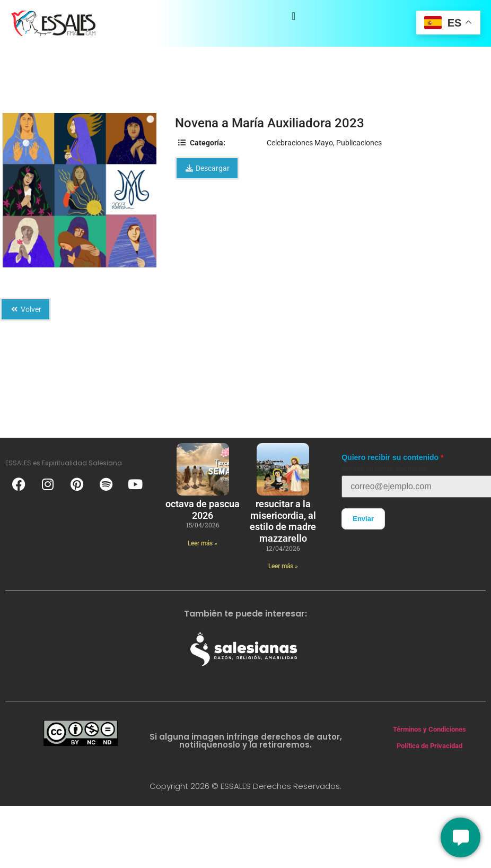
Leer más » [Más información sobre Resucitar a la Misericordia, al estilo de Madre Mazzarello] (283, 566)
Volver (25, 309)
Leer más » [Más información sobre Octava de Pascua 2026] (203, 543)
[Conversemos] (461, 837)
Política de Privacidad (429, 746)
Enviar (363, 519)
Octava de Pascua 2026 (203, 510)
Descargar (207, 168)
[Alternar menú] (293, 16)
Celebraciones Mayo (300, 143)
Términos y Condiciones (429, 729)
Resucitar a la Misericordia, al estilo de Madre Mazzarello (283, 521)
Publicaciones (359, 143)
